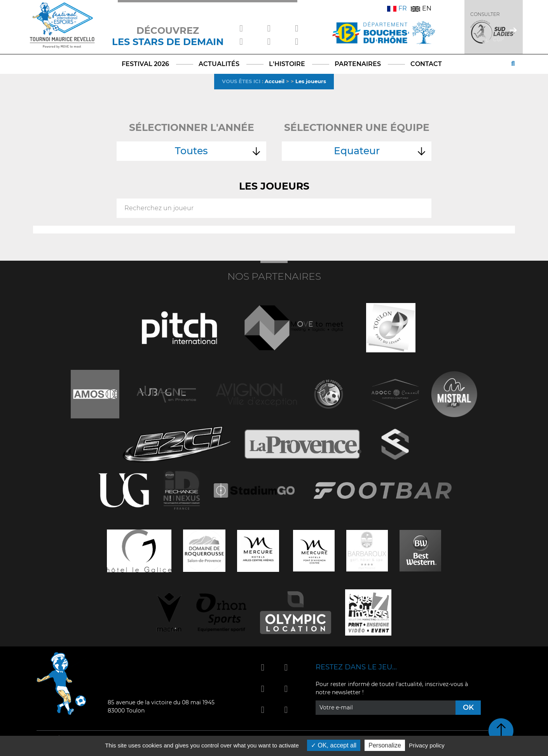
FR (397, 8)
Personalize (385, 745)
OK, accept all (334, 745)
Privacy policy (427, 745)
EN (421, 8)
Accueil (275, 81)
